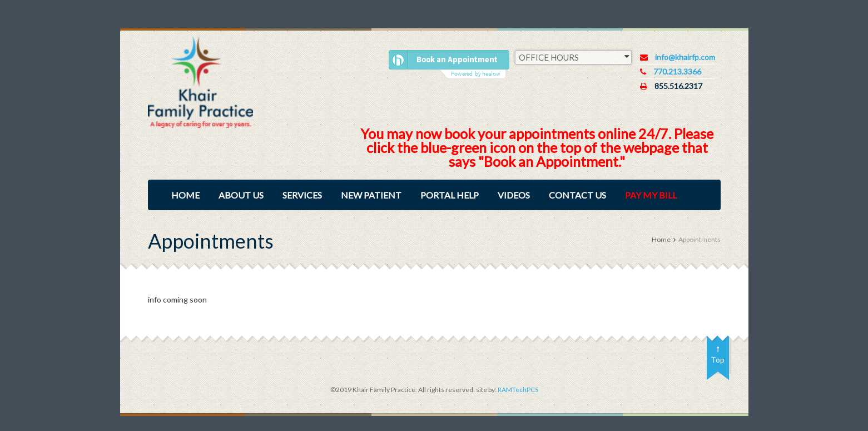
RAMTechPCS (517, 390)
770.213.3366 (677, 71)
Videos (514, 195)
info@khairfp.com (685, 57)
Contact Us (577, 195)
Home (185, 195)
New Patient (371, 195)
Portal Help (450, 195)
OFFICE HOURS (574, 57)
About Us (241, 195)
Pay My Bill (651, 195)
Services (302, 195)
